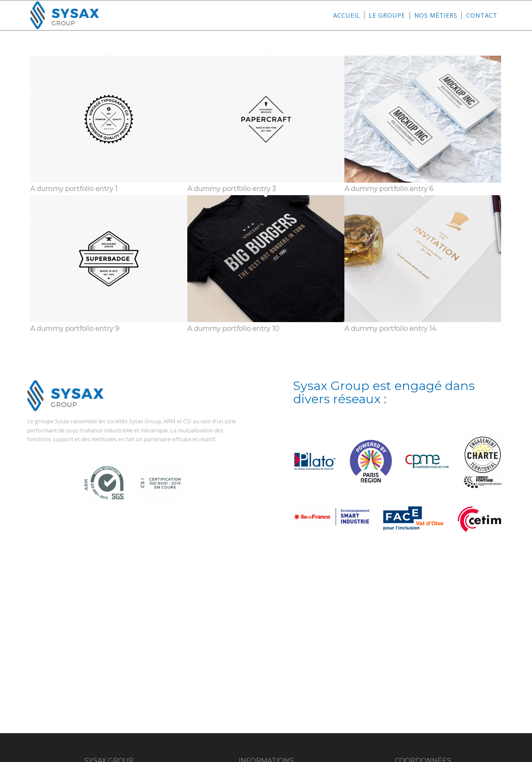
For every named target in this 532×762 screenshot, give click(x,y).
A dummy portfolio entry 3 (232, 189)
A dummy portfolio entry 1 (74, 189)
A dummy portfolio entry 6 (389, 189)
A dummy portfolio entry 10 (233, 329)
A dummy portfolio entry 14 (390, 329)
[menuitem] (346, 15)
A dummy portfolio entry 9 (75, 329)
